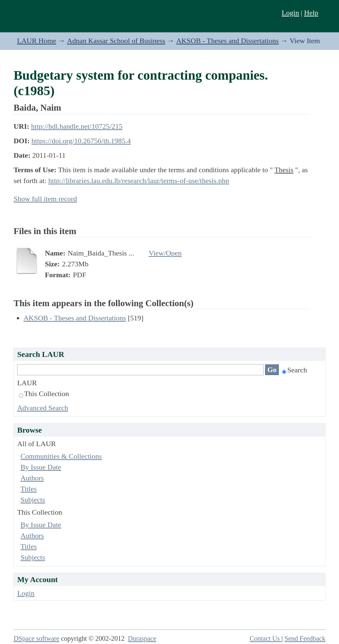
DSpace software (36, 638)
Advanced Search (43, 408)
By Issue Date (41, 467)
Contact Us (266, 638)
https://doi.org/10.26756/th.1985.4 (81, 141)
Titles (28, 489)
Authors (32, 478)
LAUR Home (36, 41)
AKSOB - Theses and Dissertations (227, 41)
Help (311, 13)
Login (290, 13)
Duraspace (142, 638)
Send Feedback (305, 638)
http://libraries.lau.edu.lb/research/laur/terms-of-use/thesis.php (139, 181)
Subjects (33, 500)
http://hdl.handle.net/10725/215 (77, 126)
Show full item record (45, 199)
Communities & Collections (61, 456)
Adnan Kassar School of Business (116, 41)
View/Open (165, 253)
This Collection (44, 394)
